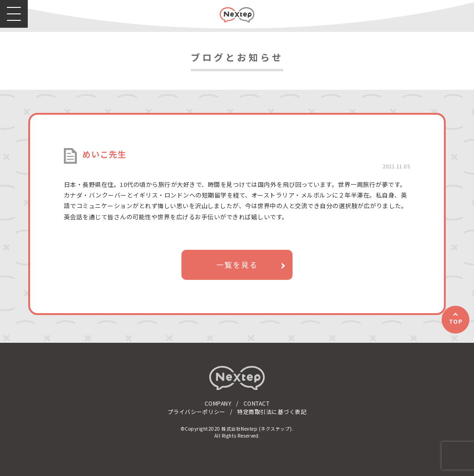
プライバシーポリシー (196, 411)
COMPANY (218, 403)
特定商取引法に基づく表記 (272, 411)
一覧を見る (237, 265)
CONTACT (257, 403)
